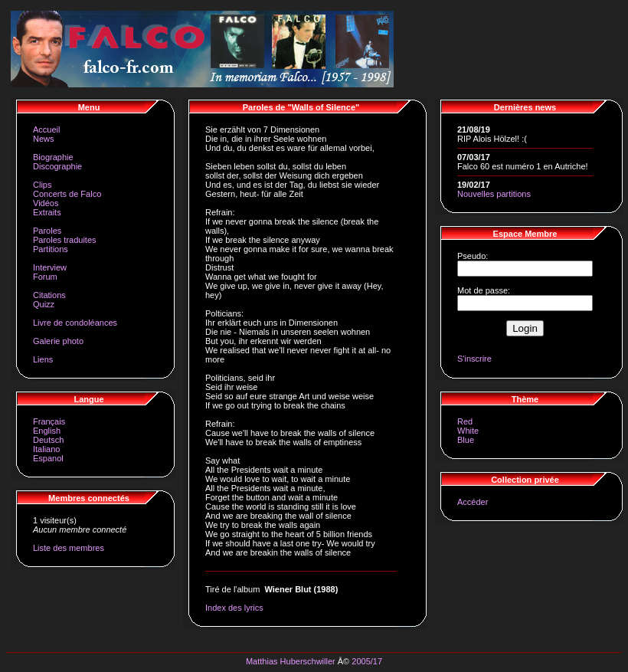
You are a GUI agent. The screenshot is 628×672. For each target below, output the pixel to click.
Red (465, 421)
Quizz (44, 304)
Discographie (57, 166)
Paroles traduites (65, 240)
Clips (42, 185)
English (47, 431)
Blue (466, 440)
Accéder (473, 502)
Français (49, 421)
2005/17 (367, 661)
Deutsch (48, 440)
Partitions (51, 249)
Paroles (47, 231)
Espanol (48, 458)
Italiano (46, 449)
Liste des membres (69, 548)
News (44, 139)
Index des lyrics (234, 608)
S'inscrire (474, 359)
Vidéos (46, 203)
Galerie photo (58, 341)
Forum (45, 277)
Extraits (47, 212)
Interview (50, 267)
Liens (43, 359)
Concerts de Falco (67, 194)
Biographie (53, 157)
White (468, 431)
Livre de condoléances (75, 323)
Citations (49, 295)
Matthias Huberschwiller (291, 661)
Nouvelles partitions (494, 194)
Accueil (46, 129)
